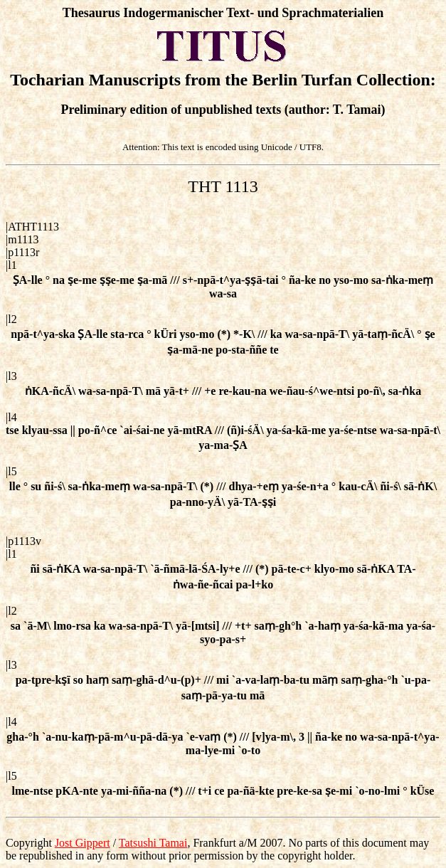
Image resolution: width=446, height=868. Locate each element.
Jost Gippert (83, 843)
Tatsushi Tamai (153, 843)
